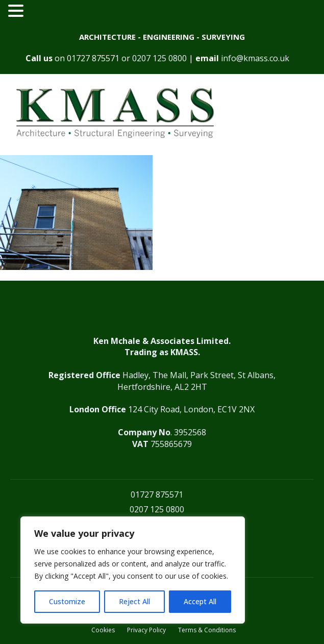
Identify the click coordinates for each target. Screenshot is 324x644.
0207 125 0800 (159, 58)
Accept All (200, 601)
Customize (67, 601)
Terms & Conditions (207, 630)
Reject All (134, 601)
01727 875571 (93, 58)
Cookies (103, 630)
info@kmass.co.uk (255, 58)
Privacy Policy (146, 630)
